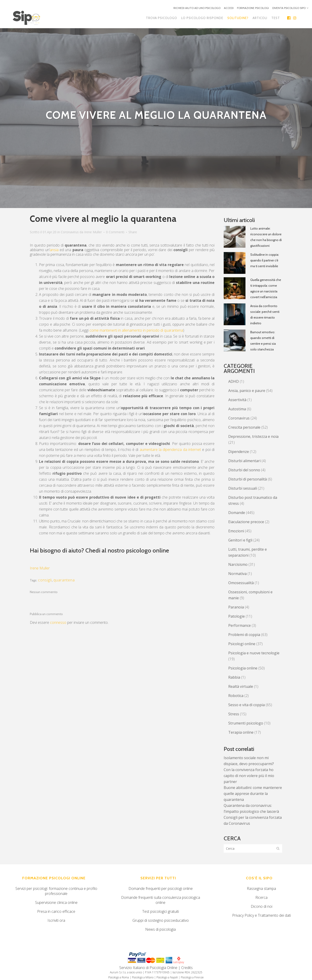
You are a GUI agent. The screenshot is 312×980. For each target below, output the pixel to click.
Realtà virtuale (241, 686)
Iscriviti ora (56, 920)
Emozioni (236, 531)
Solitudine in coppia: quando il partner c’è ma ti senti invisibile (265, 260)
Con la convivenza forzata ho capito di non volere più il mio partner (249, 776)
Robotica (236, 696)
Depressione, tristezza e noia (253, 436)
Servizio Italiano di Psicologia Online (148, 968)
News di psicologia (160, 929)
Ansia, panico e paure (247, 391)
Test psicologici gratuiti (161, 911)
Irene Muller (93, 232)
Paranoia (236, 607)
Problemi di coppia (244, 635)
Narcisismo (238, 564)
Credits (187, 968)
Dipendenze (239, 452)
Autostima (237, 409)
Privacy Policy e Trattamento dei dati (262, 915)
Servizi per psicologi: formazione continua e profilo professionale (56, 891)
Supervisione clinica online (56, 902)
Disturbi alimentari (244, 461)
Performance (240, 625)
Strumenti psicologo (246, 723)
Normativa (237, 574)
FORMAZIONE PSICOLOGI (253, 8)
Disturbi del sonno (244, 470)
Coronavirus (70, 232)
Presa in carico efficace (56, 911)
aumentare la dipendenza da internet (170, 450)
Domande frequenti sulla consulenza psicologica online (161, 900)
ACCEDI (229, 8)
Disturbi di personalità (248, 479)
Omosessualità (241, 583)
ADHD (234, 381)
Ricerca (261, 897)
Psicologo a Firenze (192, 977)
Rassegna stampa (261, 888)
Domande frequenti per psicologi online (161, 888)
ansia (54, 250)
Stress (234, 714)
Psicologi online (242, 644)
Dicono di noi (262, 906)
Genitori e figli (240, 540)
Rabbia (234, 677)
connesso (58, 622)
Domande (237, 513)
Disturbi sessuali (243, 488)
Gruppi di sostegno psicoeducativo (161, 920)
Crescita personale (244, 427)
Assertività (237, 400)
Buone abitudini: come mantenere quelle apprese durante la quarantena (253, 794)
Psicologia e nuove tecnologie (254, 653)
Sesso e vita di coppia (247, 705)
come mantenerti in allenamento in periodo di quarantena (136, 330)
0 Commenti (115, 232)
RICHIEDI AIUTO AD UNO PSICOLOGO (197, 8)
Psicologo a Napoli (167, 977)
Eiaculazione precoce (246, 522)
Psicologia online (243, 668)
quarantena (64, 580)
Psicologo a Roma (119, 977)
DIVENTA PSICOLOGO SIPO (289, 8)
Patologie (237, 616)
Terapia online (241, 732)
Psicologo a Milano (143, 977)
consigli (45, 580)
